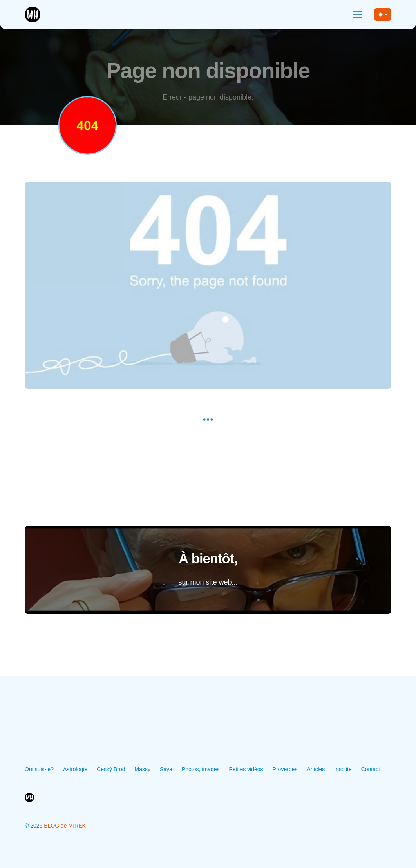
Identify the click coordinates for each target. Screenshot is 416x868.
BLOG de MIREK (65, 826)
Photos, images (201, 769)
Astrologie (75, 769)
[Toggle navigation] (357, 15)
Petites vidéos (246, 769)
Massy (143, 769)
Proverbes (285, 769)
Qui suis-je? (39, 769)
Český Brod (111, 769)
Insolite (343, 769)
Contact (371, 769)
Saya (166, 769)
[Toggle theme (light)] (383, 15)
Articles (316, 769)
